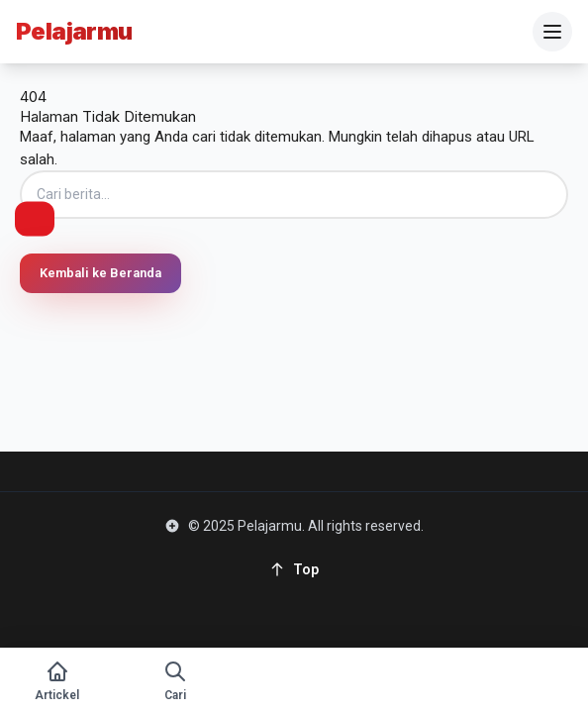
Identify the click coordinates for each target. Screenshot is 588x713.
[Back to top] (294, 569)
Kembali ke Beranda (100, 273)
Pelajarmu (74, 31)
